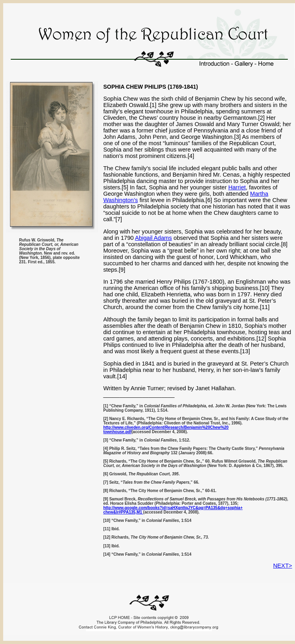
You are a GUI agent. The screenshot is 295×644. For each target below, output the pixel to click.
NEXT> (283, 566)
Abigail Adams (154, 238)
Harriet (237, 187)
